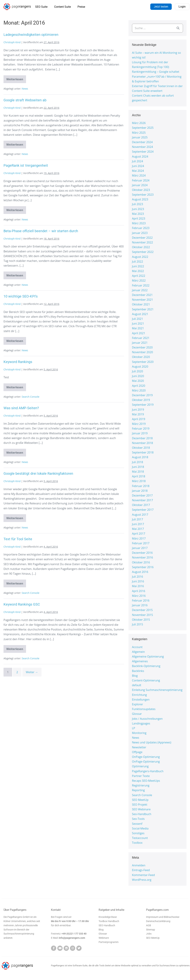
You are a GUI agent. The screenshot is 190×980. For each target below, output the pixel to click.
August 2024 (140, 156)
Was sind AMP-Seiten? (21, 408)
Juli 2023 (138, 204)
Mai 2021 (138, 328)
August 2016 (140, 572)
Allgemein (139, 652)
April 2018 (139, 476)
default (137, 685)
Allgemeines (140, 661)
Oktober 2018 (141, 448)
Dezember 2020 (142, 347)
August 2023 (140, 199)
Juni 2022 (138, 266)
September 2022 (143, 252)
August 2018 (140, 457)
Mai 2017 (138, 529)
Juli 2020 (138, 371)
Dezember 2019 (142, 395)
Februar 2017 (141, 543)
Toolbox (137, 843)
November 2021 (143, 300)
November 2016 (143, 557)
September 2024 (143, 152)
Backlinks (138, 671)
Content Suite (62, 7)
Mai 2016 (138, 586)
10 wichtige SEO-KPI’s (21, 296)
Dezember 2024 (142, 142)
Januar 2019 (140, 433)
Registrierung (141, 785)
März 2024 (139, 175)
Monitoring (139, 733)
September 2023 (143, 195)
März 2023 (139, 223)
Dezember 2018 (142, 438)
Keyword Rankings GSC (22, 604)
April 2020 (139, 386)
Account (137, 647)
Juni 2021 (138, 324)
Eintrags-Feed (141, 870)
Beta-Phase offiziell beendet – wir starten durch (41, 231)
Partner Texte (141, 776)
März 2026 (139, 123)
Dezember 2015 (142, 610)
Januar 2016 (140, 605)
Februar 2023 (141, 228)
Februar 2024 (141, 180)
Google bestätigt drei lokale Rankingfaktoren (38, 473)
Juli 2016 (138, 577)
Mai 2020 (138, 381)
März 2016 (139, 596)
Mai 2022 (138, 271)
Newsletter (139, 747)
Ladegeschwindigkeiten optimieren (31, 35)
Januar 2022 (140, 290)
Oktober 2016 (141, 562)
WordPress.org (142, 880)
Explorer (138, 704)
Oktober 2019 (141, 400)
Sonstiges (138, 833)
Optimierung (140, 766)
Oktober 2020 (141, 357)
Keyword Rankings (18, 362)
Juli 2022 (138, 262)
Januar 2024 (140, 185)
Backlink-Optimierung (146, 666)
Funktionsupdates (144, 709)
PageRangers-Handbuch (148, 771)
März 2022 (139, 280)
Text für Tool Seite (18, 539)
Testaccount (140, 838)
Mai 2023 (138, 214)
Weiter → (32, 672)
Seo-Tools (138, 819)
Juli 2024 (138, 161)
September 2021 (143, 309)
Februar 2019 (141, 429)
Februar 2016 (141, 600)
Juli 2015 (138, 624)
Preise (81, 7)
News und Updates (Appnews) (152, 742)
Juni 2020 (138, 376)
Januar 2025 (140, 137)
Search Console (31, 397)
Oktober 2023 (141, 190)
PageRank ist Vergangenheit (26, 165)
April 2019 (139, 419)
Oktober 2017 (141, 505)
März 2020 (139, 390)
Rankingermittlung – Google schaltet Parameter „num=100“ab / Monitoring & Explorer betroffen (157, 76)
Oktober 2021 (141, 304)
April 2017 (139, 534)
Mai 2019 (138, 414)
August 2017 (140, 515)
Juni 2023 (138, 209)
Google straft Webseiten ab (25, 100)
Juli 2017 (138, 519)
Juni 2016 (138, 581)
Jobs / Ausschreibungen (147, 719)
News (25, 89)
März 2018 (139, 481)
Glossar (137, 714)
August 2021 (140, 314)
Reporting (138, 790)
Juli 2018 (138, 462)
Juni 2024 (138, 166)
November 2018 (143, 443)
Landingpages (141, 723)
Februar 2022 (141, 285)
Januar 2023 (140, 233)
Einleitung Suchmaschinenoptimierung (157, 690)
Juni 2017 (138, 524)
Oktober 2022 (141, 247)
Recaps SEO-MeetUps (146, 781)
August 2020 (140, 367)
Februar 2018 (141, 486)
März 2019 (139, 424)
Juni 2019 (138, 410)
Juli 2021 (138, 319)
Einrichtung (139, 695)
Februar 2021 (141, 338)
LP (134, 728)
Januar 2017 (140, 548)
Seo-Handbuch (142, 814)
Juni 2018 (138, 467)
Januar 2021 (140, 343)
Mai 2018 (138, 472)
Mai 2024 (138, 171)
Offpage (137, 752)
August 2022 (140, 257)
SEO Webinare (141, 809)
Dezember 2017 (142, 495)
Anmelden (139, 865)
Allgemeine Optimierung (148, 656)
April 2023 (139, 218)
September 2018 (143, 452)
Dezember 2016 (142, 553)
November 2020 (143, 352)
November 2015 (143, 615)
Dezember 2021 (142, 295)
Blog (135, 676)
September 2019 (143, 405)
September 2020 (143, 362)
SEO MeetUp (140, 800)
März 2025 (139, 133)
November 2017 (143, 500)
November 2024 (143, 147)
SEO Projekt (140, 805)
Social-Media (140, 828)
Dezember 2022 (142, 238)
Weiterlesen (16, 78)
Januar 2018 (140, 491)
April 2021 (139, 333)
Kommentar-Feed (143, 875)
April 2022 (139, 276)
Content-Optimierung (146, 680)
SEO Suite (41, 7)
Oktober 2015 (141, 620)
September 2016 (143, 567)
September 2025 (143, 128)
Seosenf (137, 824)
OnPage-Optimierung (146, 757)
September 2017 (143, 510)
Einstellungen (141, 700)
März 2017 (139, 538)
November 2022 (143, 242)
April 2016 (139, 591)
